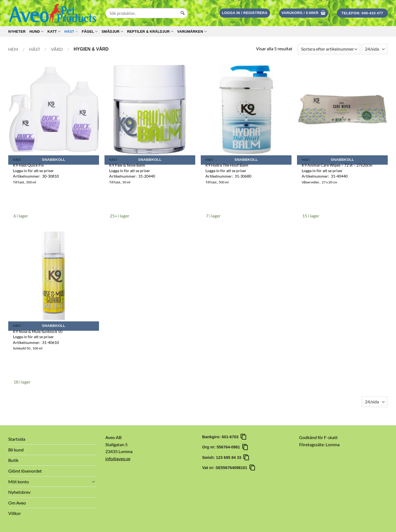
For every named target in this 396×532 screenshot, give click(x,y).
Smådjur (112, 31)
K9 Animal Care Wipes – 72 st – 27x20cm (337, 165)
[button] (245, 13)
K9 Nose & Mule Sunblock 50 (38, 331)
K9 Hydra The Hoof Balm (227, 165)
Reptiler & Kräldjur (150, 31)
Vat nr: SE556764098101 (226, 468)
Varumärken (192, 31)
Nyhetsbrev (19, 492)
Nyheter (17, 31)
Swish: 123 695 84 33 (223, 457)
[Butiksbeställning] (329, 49)
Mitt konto (19, 482)
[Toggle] (94, 481)
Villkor (15, 513)
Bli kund (16, 450)
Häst (71, 31)
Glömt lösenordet (25, 471)
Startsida (17, 439)
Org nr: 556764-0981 (222, 447)
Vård (57, 49)
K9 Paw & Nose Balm (127, 165)
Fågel (90, 31)
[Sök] (183, 18)
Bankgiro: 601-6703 (221, 437)
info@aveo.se (118, 458)
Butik (13, 460)
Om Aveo (17, 503)
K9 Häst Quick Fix (28, 165)
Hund (36, 31)
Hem (13, 49)
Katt (54, 31)
